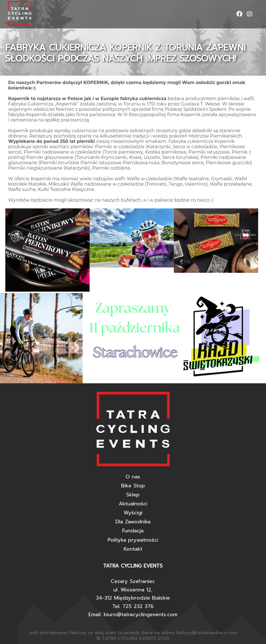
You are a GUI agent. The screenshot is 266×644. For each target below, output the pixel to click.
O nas (133, 477)
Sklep (133, 495)
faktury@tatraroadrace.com (206, 633)
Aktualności (133, 504)
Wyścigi (133, 513)
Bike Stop (133, 486)
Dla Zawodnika (133, 522)
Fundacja (133, 531)
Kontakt (133, 549)
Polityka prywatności (133, 540)
